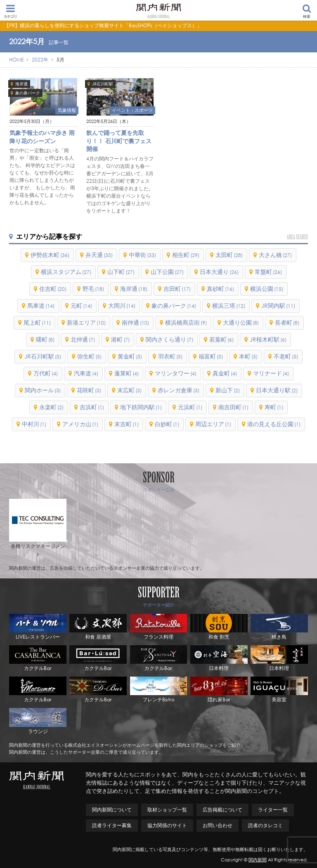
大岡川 (122, 305)
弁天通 (99, 255)
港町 (120, 339)
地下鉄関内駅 (141, 407)
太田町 (229, 255)
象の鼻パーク (28, 93)
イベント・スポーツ (132, 110)
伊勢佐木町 (50, 255)
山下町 (121, 272)
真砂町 (220, 289)
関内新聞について (112, 810)
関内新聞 (258, 860)
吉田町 (177, 289)
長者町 (287, 322)
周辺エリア (213, 424)
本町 (248, 356)
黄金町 (130, 356)
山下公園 (167, 272)
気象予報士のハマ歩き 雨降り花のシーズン (42, 137)
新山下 (228, 390)
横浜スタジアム (66, 272)
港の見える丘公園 (274, 424)
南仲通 (135, 322)
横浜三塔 (229, 305)
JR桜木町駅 (268, 339)
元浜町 (190, 407)
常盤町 (268, 272)
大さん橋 (275, 255)
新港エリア (86, 322)
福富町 (211, 356)
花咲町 (89, 390)
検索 (307, 11)
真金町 (225, 373)
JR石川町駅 (103, 84)
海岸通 (21, 84)
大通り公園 (241, 322)
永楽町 (51, 407)
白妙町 (167, 424)
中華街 (142, 255)
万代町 (46, 373)
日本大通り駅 (277, 390)
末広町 (129, 390)
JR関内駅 (278, 305)
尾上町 (37, 322)
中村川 (34, 424)
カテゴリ (10, 11)
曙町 (45, 339)
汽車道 (86, 373)
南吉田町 (233, 407)
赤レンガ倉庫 (179, 390)
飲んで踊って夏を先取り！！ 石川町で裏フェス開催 (119, 141)
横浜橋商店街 (186, 322)
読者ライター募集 (112, 825)
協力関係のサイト (167, 825)
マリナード (271, 373)
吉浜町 (92, 407)
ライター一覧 (273, 810)
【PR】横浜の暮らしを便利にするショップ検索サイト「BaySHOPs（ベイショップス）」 (103, 25)
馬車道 (41, 305)
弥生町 (89, 356)
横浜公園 (267, 289)
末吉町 (127, 424)
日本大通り (219, 272)
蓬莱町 (127, 373)
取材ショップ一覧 (167, 810)
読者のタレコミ (265, 825)
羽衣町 (170, 356)
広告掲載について (222, 810)
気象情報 (67, 110)
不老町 (286, 356)
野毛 (93, 289)
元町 (81, 305)
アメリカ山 (80, 424)
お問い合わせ (218, 825)
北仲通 (83, 339)
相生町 (186, 255)
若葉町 (221, 339)
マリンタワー (176, 373)
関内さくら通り (169, 339)
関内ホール (43, 390)
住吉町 (53, 289)
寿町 (274, 407)
